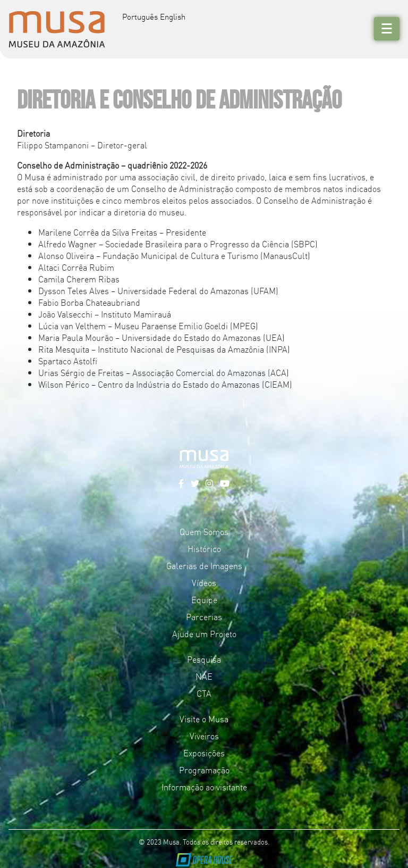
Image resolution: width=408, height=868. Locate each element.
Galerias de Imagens (204, 565)
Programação (204, 770)
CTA (204, 693)
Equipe (204, 599)
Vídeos (204, 582)
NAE (204, 676)
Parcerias (204, 616)
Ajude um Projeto (204, 633)
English (173, 16)
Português (140, 16)
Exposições (204, 753)
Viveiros (204, 736)
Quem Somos (204, 531)
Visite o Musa (204, 719)
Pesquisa (204, 659)
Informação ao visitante (204, 787)
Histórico (204, 548)
